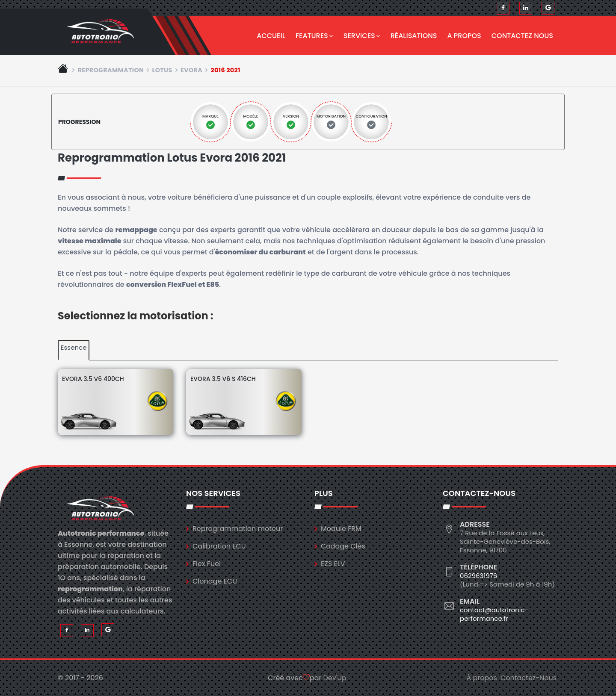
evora (191, 70)
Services (362, 36)
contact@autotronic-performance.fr (494, 614)
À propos (482, 678)
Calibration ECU (219, 546)
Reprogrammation (111, 70)
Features (314, 36)
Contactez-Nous (529, 678)
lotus (162, 70)
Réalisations (414, 36)
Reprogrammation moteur (238, 529)
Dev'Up (335, 678)
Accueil (271, 36)
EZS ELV (333, 564)
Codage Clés (343, 546)
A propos (464, 36)
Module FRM (341, 529)
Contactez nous (522, 36)
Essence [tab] (74, 347)
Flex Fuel (207, 564)
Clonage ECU (215, 581)
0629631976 (478, 576)
